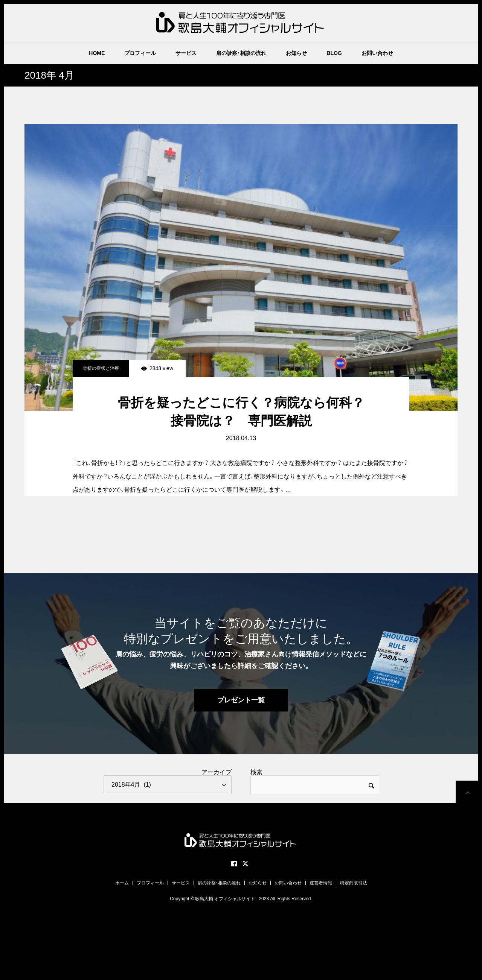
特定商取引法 (354, 883)
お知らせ (296, 53)
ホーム (122, 883)
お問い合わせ (377, 53)
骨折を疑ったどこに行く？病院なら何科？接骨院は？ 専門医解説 (241, 412)
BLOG (334, 53)
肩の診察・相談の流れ (241, 53)
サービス (186, 53)
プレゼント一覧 (241, 700)
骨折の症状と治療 (101, 368)
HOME (97, 53)
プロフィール (140, 53)
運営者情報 (321, 883)
